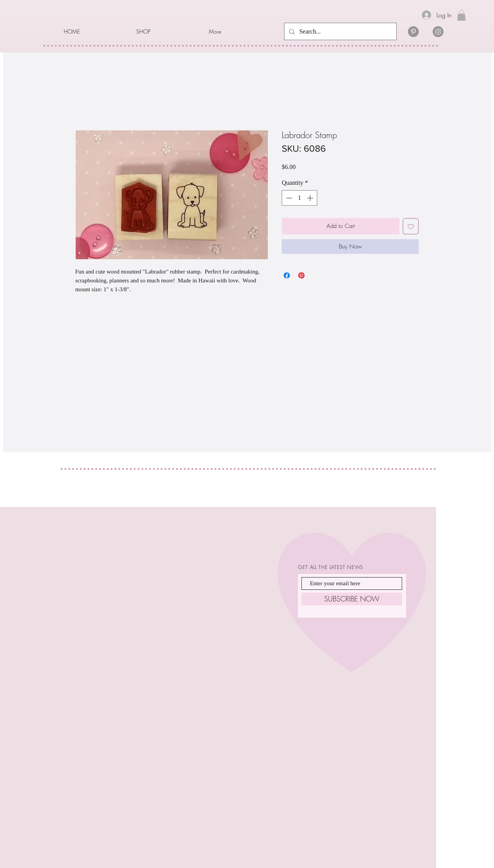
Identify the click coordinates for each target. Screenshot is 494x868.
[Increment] (311, 198)
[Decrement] (288, 198)
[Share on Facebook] (287, 275)
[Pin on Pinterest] (301, 275)
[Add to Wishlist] (411, 226)
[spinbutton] (299, 198)
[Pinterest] (413, 32)
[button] (167, 32)
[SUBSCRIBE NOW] (352, 599)
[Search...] (340, 31)
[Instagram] (438, 32)
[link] (461, 15)
